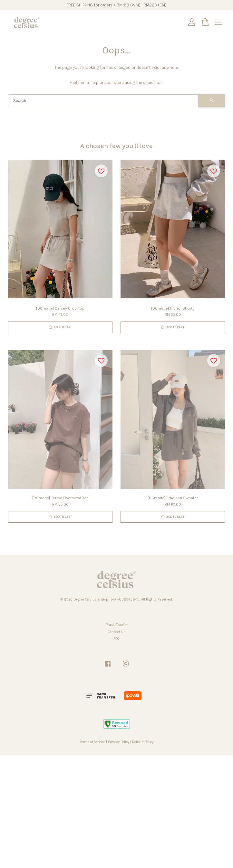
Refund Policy (143, 742)
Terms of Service (92, 742)
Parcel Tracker (117, 625)
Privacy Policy (119, 742)
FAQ (117, 639)
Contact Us (117, 632)
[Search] (103, 101)
